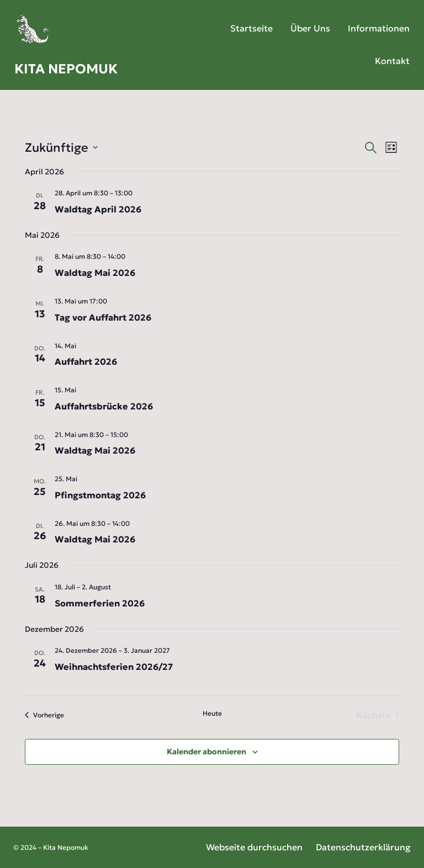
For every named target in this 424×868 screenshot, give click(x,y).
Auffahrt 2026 (86, 361)
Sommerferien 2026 (100, 603)
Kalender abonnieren (206, 752)
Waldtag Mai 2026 (95, 273)
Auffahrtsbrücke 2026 (104, 406)
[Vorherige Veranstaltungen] (44, 715)
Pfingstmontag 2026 (100, 495)
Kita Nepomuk (66, 69)
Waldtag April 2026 (98, 209)
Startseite (251, 28)
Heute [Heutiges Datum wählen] (212, 713)
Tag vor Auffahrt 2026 (103, 317)
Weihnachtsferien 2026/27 (114, 667)
